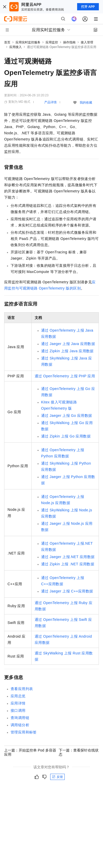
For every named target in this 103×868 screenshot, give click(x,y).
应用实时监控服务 (28, 42)
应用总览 (18, 696)
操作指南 (69, 42)
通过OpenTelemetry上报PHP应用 (65, 376)
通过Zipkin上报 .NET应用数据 (68, 564)
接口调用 (18, 710)
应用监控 (52, 42)
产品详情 (50, 102)
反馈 (57, 777)
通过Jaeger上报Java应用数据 (68, 344)
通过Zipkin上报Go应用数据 (66, 436)
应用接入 (16, 47)
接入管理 (87, 42)
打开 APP (88, 7)
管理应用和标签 (24, 732)
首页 (7, 42)
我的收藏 (86, 103)
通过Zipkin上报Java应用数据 (67, 351)
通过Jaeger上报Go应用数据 (67, 416)
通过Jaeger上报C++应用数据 (67, 591)
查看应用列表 (22, 689)
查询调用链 (20, 718)
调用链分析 (20, 725)
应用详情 (18, 703)
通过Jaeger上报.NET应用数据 (68, 557)
